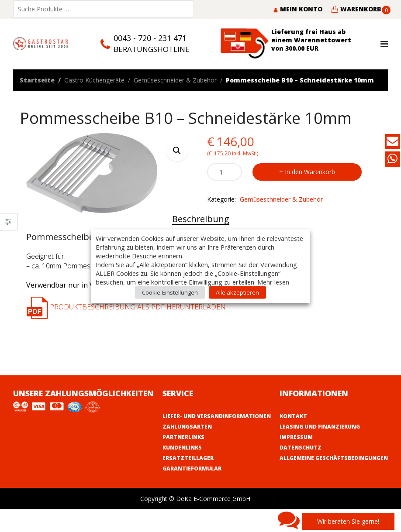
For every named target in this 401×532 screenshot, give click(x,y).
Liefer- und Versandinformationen (217, 416)
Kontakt (293, 416)
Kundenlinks (182, 448)
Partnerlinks (183, 437)
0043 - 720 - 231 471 (150, 38)
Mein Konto (298, 9)
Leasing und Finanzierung (320, 427)
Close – (9, 225)
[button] (177, 150)
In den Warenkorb (310, 172)
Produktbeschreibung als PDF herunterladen (126, 307)
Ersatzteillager (188, 458)
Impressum (296, 437)
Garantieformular (192, 469)
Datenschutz (301, 448)
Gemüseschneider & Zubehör (175, 80)
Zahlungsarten (187, 427)
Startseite (37, 80)
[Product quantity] (225, 172)
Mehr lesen (273, 281)
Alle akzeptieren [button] (237, 292)
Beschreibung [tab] (201, 219)
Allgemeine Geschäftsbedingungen (334, 458)
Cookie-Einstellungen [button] (170, 292)
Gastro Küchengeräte (94, 80)
